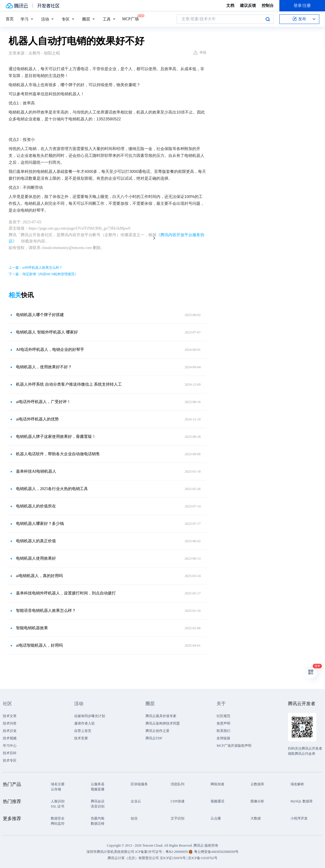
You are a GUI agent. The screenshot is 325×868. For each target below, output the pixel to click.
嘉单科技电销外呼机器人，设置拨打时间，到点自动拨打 (66, 593)
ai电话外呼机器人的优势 (37, 419)
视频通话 (217, 801)
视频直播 (98, 789)
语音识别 (98, 806)
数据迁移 (98, 824)
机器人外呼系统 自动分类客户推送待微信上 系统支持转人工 (69, 384)
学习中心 (10, 746)
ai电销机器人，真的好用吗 (39, 576)
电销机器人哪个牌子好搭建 (40, 315)
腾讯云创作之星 (158, 731)
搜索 (268, 19)
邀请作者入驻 (84, 723)
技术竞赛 (81, 738)
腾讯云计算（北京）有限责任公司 (133, 858)
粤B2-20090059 (177, 852)
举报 (200, 52)
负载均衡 (98, 818)
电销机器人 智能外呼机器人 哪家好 (47, 332)
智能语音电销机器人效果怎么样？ (46, 611)
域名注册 (58, 784)
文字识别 (177, 818)
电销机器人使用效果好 (36, 558)
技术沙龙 (10, 731)
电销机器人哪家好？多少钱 (40, 524)
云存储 (56, 789)
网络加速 (217, 784)
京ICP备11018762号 (203, 858)
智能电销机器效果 (32, 628)
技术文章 (10, 716)
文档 (230, 6)
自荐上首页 (83, 731)
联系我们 (223, 731)
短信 (134, 818)
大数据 (256, 818)
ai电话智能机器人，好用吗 (39, 645)
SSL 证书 (57, 806)
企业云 (136, 801)
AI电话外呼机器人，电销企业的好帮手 (50, 350)
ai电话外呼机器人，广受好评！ (43, 402)
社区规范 (223, 716)
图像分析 (257, 801)
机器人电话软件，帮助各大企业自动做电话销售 (58, 454)
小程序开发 (299, 818)
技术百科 (10, 753)
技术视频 (10, 738)
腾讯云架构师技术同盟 (163, 723)
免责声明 (223, 723)
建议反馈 (248, 6)
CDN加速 (178, 801)
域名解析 (297, 784)
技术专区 (10, 760)
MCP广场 (130, 19)
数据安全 (58, 818)
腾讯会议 (98, 801)
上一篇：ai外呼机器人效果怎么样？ (36, 268)
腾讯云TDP (154, 738)
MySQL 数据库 (302, 801)
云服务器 (98, 784)
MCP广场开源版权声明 (234, 746)
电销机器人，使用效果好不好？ (44, 367)
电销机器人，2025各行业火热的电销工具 (52, 489)
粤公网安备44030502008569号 (216, 852)
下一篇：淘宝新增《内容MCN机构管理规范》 (43, 274)
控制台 (268, 6)
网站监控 (58, 824)
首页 (10, 19)
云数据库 (257, 784)
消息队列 (177, 784)
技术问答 (10, 723)
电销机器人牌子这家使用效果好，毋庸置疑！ (56, 437)
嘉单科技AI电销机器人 (36, 471)
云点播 (216, 818)
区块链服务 (139, 784)
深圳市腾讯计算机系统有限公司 (110, 852)
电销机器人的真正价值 (36, 541)
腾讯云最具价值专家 (161, 716)
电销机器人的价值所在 (36, 506)
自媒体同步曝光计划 (90, 716)
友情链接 (223, 738)
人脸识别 (58, 801)
